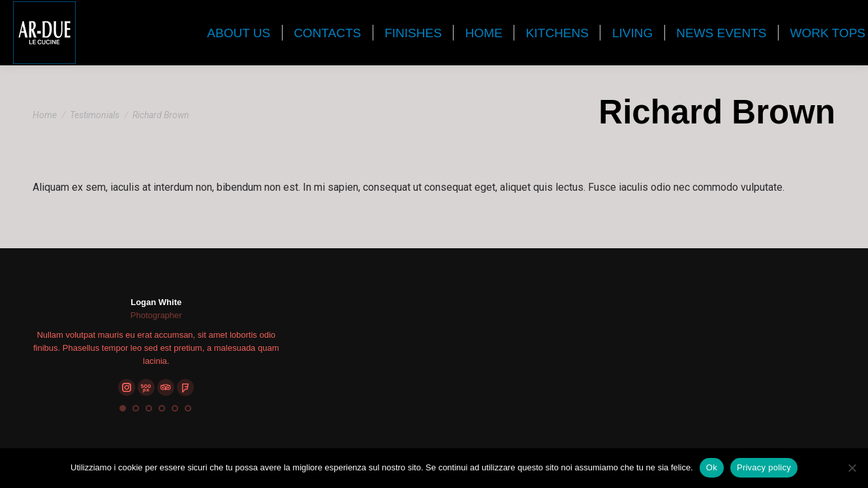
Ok (712, 467)
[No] (852, 468)
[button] (123, 408)
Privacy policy (764, 467)
